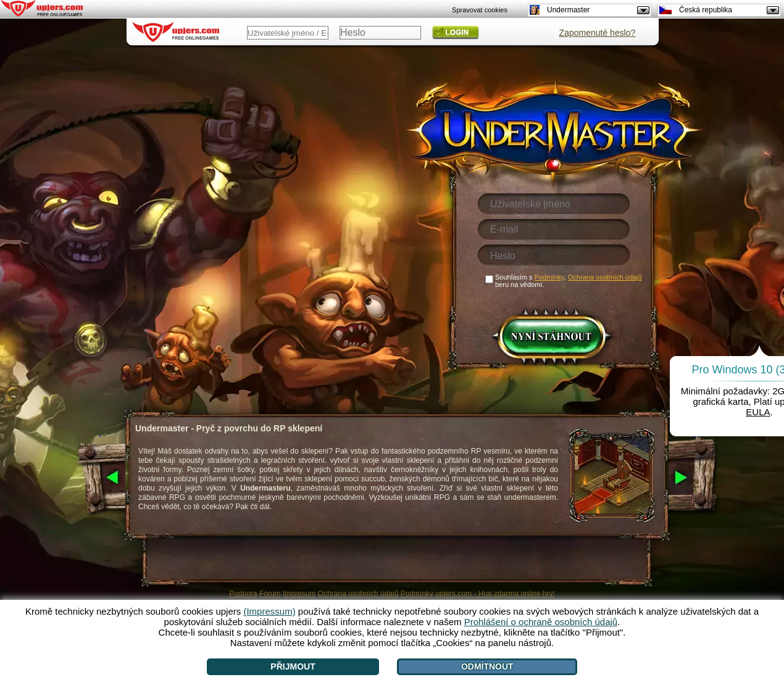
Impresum (299, 594)
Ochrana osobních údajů (358, 594)
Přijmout (293, 666)
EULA (758, 412)
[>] (695, 478)
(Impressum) (269, 611)
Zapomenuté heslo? (598, 33)
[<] (100, 478)
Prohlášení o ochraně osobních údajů (541, 622)
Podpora (243, 594)
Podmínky (417, 594)
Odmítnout (487, 666)
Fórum (270, 594)
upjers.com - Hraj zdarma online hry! (495, 594)
